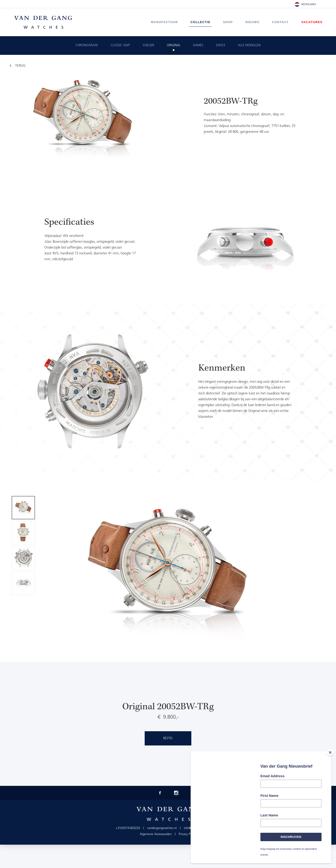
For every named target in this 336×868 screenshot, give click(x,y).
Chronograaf (87, 45)
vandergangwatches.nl (162, 828)
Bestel (168, 738)
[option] (168, 241)
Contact (280, 22)
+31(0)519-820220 (128, 828)
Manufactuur (164, 22)
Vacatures (312, 22)
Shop (228, 22)
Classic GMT (120, 45)
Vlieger (148, 45)
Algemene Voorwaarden (156, 834)
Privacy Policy (187, 834)
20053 (220, 45)
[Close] (330, 753)
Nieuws (252, 22)
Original (174, 45)
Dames (198, 45)
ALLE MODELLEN (249, 45)
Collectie (200, 22)
